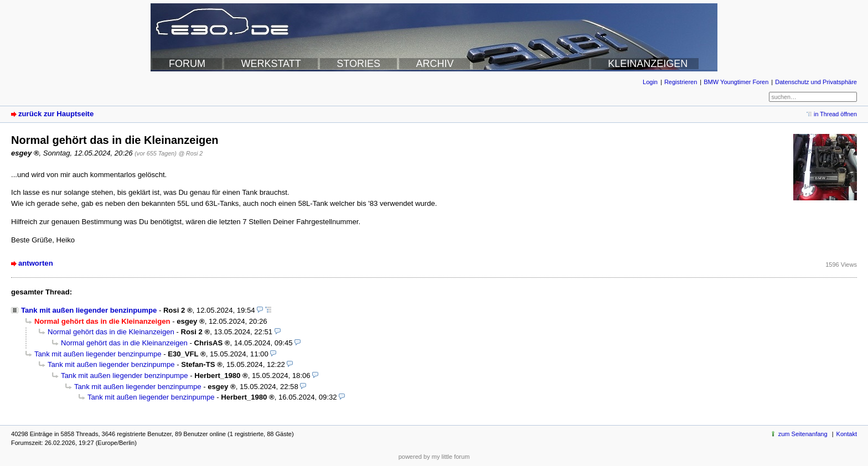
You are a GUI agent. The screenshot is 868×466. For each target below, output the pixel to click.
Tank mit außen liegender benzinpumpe (89, 310)
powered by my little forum (434, 457)
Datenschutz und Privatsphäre (816, 82)
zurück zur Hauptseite (56, 114)
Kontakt (847, 434)
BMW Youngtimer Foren (736, 82)
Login (650, 82)
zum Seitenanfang (803, 434)
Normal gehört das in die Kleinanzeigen (111, 332)
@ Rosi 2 (190, 153)
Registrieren (681, 82)
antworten (36, 263)
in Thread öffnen (835, 114)
